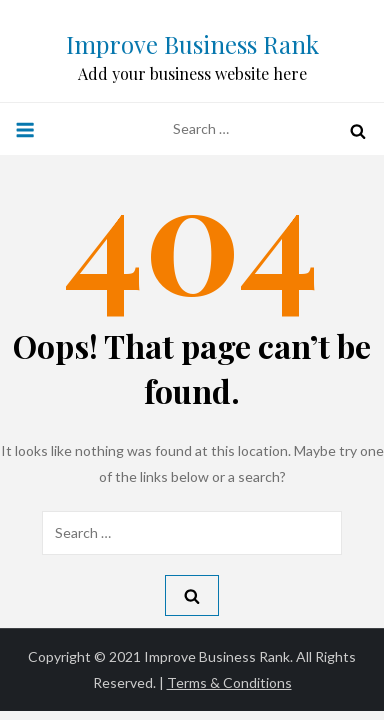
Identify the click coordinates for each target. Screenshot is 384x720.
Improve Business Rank (192, 44)
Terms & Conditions (229, 682)
